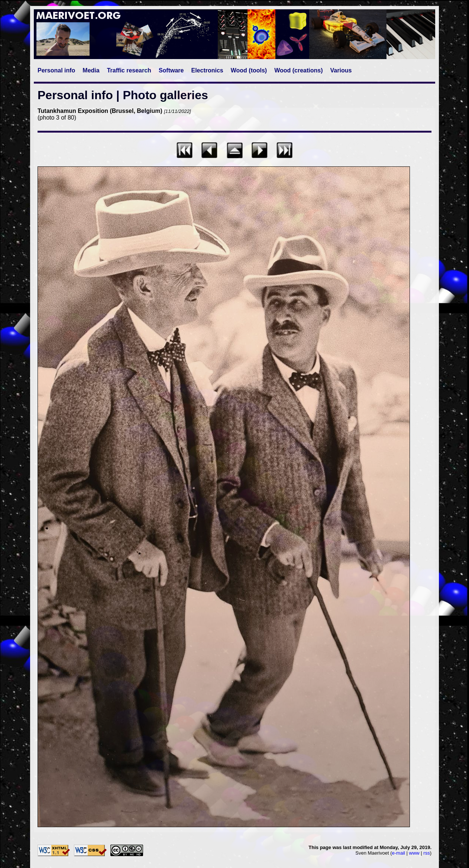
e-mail (399, 853)
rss (426, 853)
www (414, 853)
